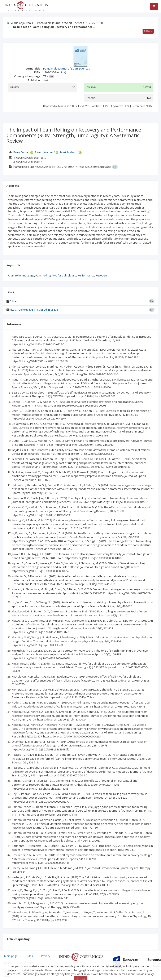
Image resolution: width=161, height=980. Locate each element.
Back (148, 31)
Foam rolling (43, 275)
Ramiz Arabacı (44, 152)
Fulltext (14, 301)
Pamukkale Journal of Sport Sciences (61, 23)
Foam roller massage (21, 275)
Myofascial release (64, 275)
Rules (29, 956)
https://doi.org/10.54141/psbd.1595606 (34, 310)
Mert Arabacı (68, 152)
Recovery (102, 275)
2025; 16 (96, 23)
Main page (11, 956)
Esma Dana (21, 152)
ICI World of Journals (20, 23)
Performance (86, 275)
